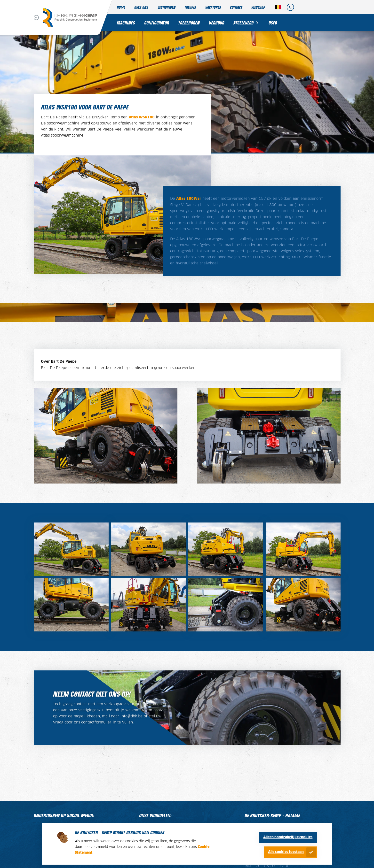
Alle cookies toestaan (286, 852)
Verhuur (217, 23)
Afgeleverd (243, 23)
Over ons (141, 7)
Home (121, 7)
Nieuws (190, 7)
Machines (126, 23)
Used (273, 23)
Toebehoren (189, 23)
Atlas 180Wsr (189, 199)
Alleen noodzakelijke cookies (288, 837)
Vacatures (213, 7)
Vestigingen (167, 7)
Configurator (157, 23)
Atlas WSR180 (142, 117)
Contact (236, 7)
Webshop (258, 7)
